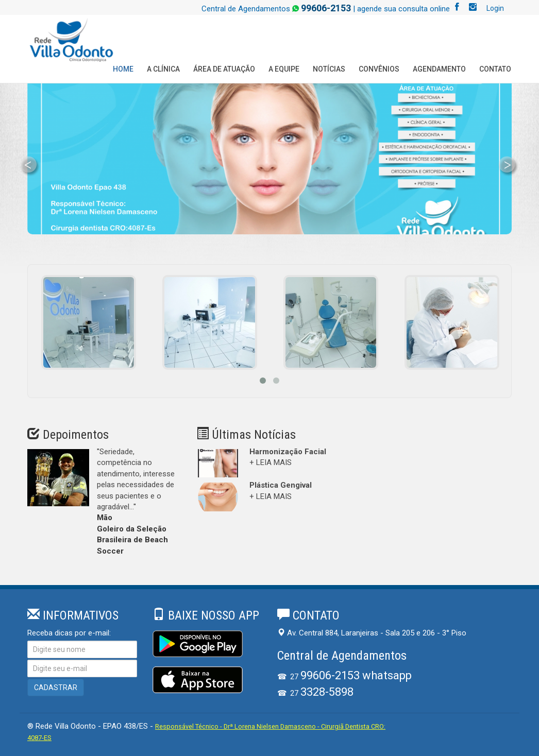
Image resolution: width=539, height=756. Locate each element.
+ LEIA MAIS (271, 462)
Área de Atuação (224, 69)
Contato (495, 69)
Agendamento (439, 69)
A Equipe (284, 69)
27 (351, 677)
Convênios (379, 69)
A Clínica (163, 69)
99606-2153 (326, 8)
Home (123, 69)
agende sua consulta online (403, 9)
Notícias (329, 69)
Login (495, 8)
